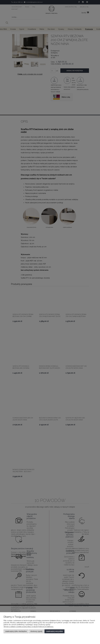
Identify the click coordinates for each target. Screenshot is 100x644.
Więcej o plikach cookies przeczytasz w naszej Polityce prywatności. (29, 627)
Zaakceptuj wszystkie (54, 631)
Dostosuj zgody (36, 631)
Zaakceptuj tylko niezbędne (16, 631)
